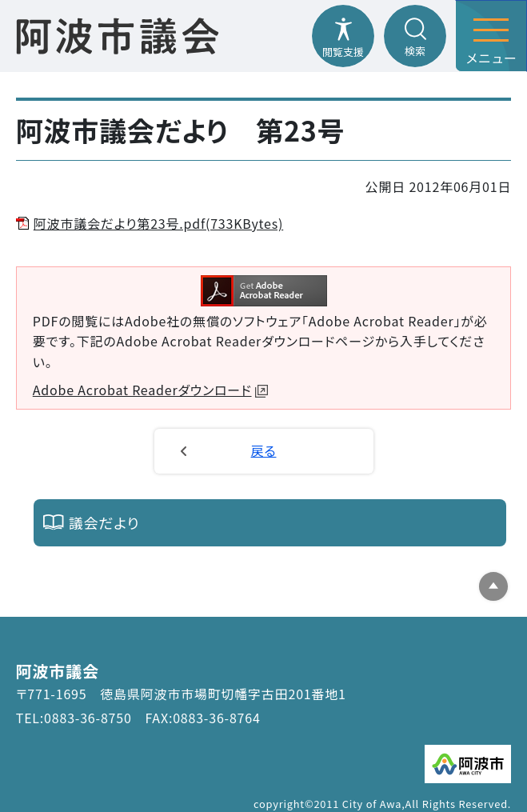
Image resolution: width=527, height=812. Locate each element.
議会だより (104, 522)
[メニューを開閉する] (491, 36)
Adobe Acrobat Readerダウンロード (150, 390)
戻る (264, 450)
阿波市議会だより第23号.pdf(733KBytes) (158, 223)
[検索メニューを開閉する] (415, 36)
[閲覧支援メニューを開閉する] (343, 36)
